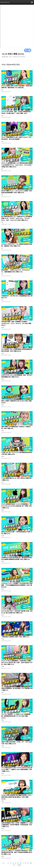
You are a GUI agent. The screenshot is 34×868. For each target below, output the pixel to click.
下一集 (28, 50)
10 (31, 863)
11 (14, 865)
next (19, 865)
